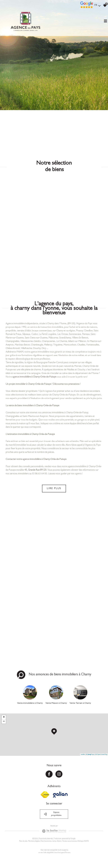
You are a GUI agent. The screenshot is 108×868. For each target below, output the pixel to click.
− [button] (4, 721)
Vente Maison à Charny (56, 703)
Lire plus (54, 489)
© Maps (90, 754)
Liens (54, 841)
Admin (59, 841)
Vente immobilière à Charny (30, 703)
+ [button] (4, 717)
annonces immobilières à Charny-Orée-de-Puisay (65, 413)
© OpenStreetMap (101, 754)
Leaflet (83, 754)
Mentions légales (34, 841)
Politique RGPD (83, 841)
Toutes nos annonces (70, 841)
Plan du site (23, 841)
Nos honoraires (46, 841)
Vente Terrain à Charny (80, 703)
